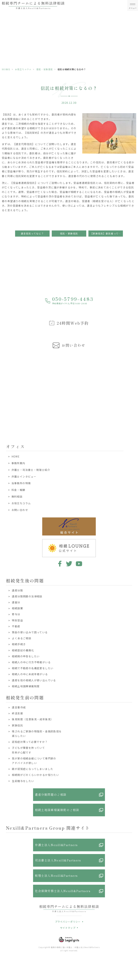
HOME (6, 69)
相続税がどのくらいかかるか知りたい (35, 775)
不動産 (16, 626)
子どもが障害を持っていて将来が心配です (28, 750)
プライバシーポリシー (68, 922)
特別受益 (17, 620)
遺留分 (16, 602)
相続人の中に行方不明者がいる (31, 662)
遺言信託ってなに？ (32, 233)
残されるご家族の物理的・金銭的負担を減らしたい (37, 734)
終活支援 (17, 713)
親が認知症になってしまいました (33, 769)
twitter (69, 564)
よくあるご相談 (22, 638)
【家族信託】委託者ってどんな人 (107, 233)
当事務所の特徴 (21, 483)
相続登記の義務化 (23, 650)
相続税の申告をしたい (26, 656)
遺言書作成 (19, 707)
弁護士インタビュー (24, 476)
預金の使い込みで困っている (30, 632)
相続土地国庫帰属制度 (26, 686)
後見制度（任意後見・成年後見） (33, 719)
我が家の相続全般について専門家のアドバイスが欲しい (34, 761)
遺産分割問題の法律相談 (27, 596)
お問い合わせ (20, 510)
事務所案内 (18, 463)
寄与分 (16, 614)
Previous (3, 386)
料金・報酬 (18, 490)
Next (135, 386)
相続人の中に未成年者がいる (30, 674)
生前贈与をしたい (23, 781)
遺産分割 (17, 590)
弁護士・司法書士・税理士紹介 (31, 470)
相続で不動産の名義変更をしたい (33, 668)
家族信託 (17, 725)
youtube (79, 564)
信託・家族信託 (45, 69)
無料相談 (17, 496)
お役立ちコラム (23, 69)
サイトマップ (68, 928)
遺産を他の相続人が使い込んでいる (34, 680)
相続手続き (19, 644)
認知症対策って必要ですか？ (30, 742)
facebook (59, 564)
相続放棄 (17, 608)
